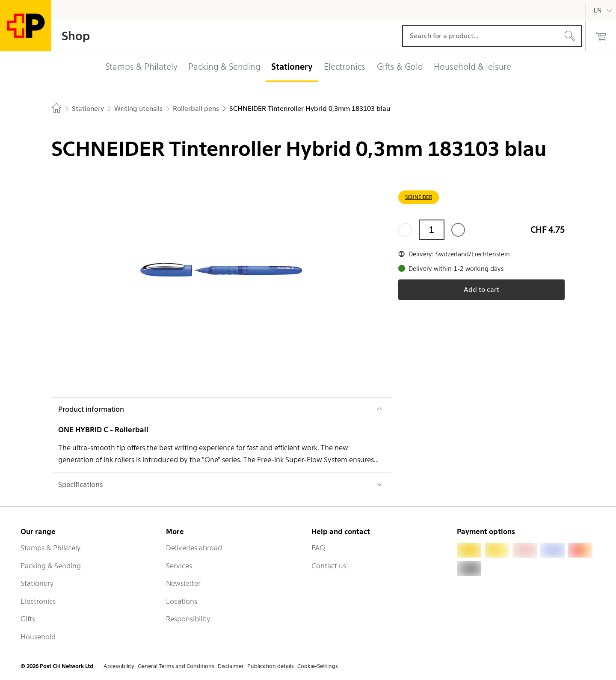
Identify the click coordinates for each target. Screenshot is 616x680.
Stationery (37, 583)
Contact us (329, 566)
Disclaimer (231, 666)
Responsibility (188, 619)
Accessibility (119, 666)
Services (179, 566)
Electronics (38, 601)
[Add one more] (458, 230)
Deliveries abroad (194, 548)
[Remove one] (405, 230)
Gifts (28, 619)
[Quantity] (432, 230)
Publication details (271, 666)
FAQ (318, 548)
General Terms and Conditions (176, 666)
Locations (182, 601)
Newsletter (183, 583)
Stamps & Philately (51, 548)
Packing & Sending (51, 566)
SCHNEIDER (419, 197)
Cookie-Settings (318, 666)
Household (38, 637)
